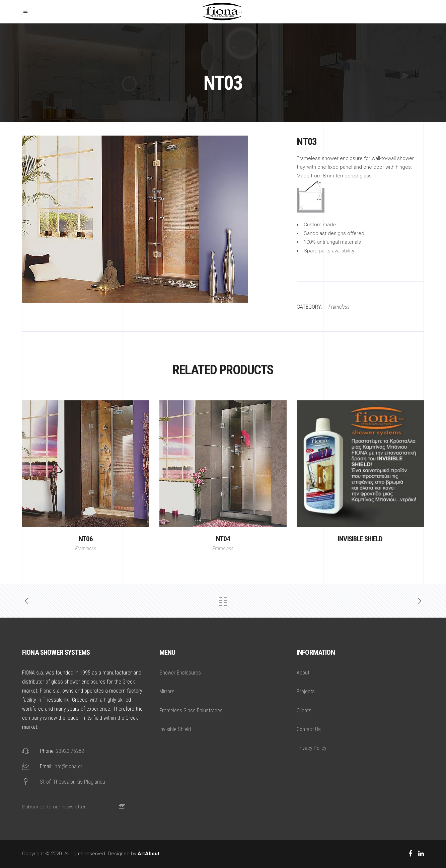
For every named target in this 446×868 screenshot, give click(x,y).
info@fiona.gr (68, 766)
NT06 (86, 539)
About (303, 673)
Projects (306, 691)
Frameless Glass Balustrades (191, 711)
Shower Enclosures (180, 673)
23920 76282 (70, 751)
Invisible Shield (360, 539)
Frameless (86, 548)
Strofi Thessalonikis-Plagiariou (72, 782)
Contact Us (309, 729)
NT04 (223, 539)
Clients (304, 711)
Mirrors (167, 691)
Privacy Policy (312, 748)
